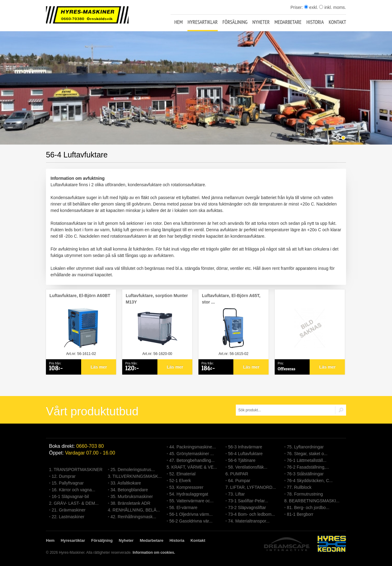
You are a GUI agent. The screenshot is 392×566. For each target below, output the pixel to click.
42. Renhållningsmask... (133, 517)
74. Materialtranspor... (249, 521)
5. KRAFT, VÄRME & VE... (192, 467)
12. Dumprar (64, 476)
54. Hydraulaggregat (189, 494)
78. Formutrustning (305, 494)
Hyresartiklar (202, 22)
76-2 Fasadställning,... (308, 467)
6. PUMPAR (237, 474)
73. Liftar (236, 494)
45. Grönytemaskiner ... (192, 454)
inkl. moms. (333, 7)
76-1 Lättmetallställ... (307, 460)
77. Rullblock (299, 487)
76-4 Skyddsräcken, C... (310, 481)
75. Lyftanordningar (305, 447)
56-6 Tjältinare (242, 460)
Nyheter (261, 22)
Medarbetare (288, 22)
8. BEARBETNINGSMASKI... (312, 501)
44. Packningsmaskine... (193, 447)
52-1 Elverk (180, 481)
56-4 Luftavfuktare (245, 454)
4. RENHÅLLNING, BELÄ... (134, 510)
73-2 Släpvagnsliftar (247, 508)
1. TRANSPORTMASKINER (76, 470)
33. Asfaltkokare (126, 483)
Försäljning (235, 22)
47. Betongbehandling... (192, 460)
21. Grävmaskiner (69, 510)
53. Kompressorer (186, 487)
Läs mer (99, 367)
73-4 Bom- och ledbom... (252, 514)
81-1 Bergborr (300, 514)
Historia (315, 22)
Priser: (297, 7)
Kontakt (337, 22)
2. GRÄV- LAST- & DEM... (74, 503)
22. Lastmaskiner (68, 517)
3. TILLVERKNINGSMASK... (135, 476)
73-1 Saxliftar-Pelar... (248, 501)
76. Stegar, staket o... (307, 454)
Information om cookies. (154, 553)
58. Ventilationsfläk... (248, 467)
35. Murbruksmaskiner (132, 496)
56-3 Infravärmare (245, 447)
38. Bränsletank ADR (130, 503)
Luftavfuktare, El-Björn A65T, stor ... (231, 299)
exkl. (311, 7)
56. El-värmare (183, 508)
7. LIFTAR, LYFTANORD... (251, 487)
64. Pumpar (239, 481)
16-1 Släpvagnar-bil (70, 496)
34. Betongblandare (129, 490)
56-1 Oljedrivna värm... (191, 514)
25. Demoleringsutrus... (133, 470)
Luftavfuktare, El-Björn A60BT (80, 296)
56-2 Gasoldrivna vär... (191, 521)
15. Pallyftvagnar (68, 483)
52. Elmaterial (183, 474)
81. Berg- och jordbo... (308, 508)
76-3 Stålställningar (305, 474)
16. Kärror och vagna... (73, 490)
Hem (178, 22)
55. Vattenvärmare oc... (191, 501)
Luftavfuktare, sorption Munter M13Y (157, 299)
